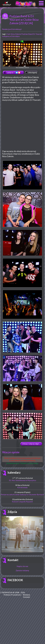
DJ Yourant (38, 34)
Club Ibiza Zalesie (14, 34)
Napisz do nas (22, 566)
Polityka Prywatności (12, 595)
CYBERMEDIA (6, 592)
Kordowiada (22, 487)
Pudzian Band (27, 34)
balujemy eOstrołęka (11, 36)
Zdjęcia (12, 512)
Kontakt (13, 560)
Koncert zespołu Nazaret (22, 502)
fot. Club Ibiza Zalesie (22, 54)
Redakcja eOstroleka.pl (12, 29)
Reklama (26, 595)
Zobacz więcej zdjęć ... (31, 444)
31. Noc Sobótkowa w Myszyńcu (22, 480)
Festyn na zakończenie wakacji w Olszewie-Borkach (22, 494)
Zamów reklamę (22, 570)
